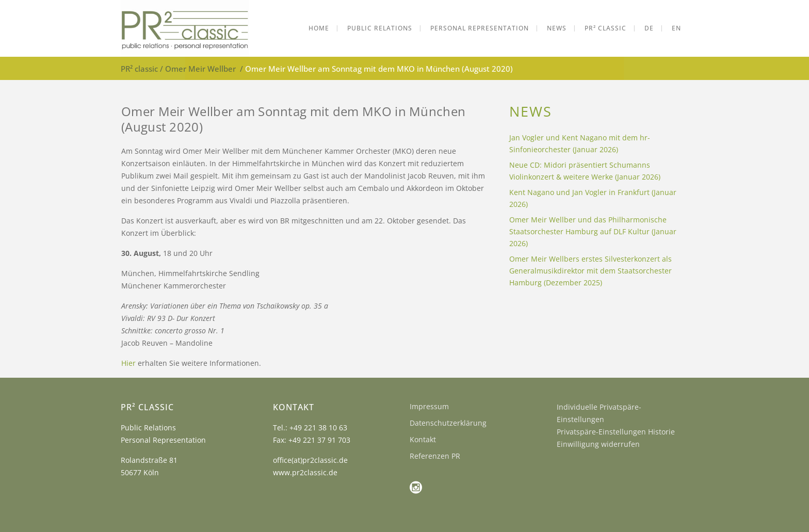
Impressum (429, 406)
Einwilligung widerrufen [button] (598, 444)
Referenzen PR (435, 456)
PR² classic (139, 69)
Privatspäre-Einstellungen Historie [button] (616, 432)
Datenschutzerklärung (448, 423)
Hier (130, 363)
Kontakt (423, 439)
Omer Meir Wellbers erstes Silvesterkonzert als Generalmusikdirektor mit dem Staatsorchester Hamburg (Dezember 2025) (590, 271)
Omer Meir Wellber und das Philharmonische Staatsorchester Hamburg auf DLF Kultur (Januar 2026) (593, 231)
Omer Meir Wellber (200, 69)
